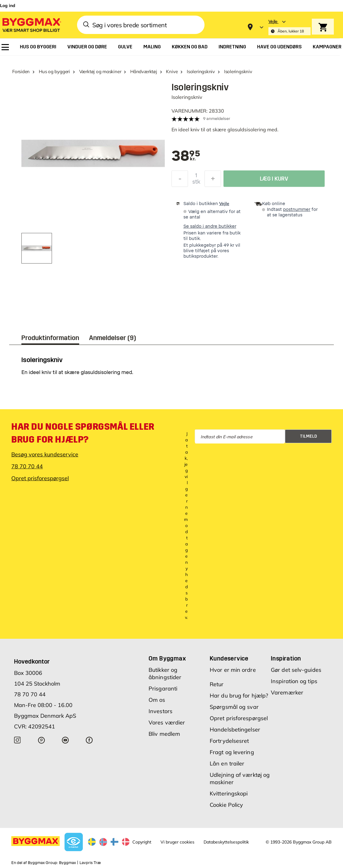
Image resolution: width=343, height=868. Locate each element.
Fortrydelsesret (229, 741)
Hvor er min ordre (233, 670)
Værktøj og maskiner (100, 71)
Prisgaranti (163, 688)
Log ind (8, 6)
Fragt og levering (232, 752)
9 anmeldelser (217, 119)
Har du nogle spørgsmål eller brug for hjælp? (83, 433)
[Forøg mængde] (213, 180)
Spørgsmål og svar (234, 707)
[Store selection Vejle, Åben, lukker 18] (290, 27)
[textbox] (186, 156)
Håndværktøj (144, 71)
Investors (160, 711)
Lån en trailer (227, 763)
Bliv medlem (164, 734)
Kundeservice (229, 658)
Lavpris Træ (90, 863)
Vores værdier (167, 722)
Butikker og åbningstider (165, 673)
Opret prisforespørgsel (40, 478)
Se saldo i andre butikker (210, 226)
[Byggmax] (31, 25)
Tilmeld (308, 436)
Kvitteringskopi (229, 793)
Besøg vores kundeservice (45, 454)
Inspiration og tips (294, 681)
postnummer (297, 210)
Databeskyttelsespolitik (226, 842)
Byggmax (67, 863)
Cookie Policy (226, 805)
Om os (157, 700)
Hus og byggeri (54, 71)
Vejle (224, 204)
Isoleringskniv (201, 71)
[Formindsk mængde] (180, 180)
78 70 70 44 (27, 466)
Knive (172, 71)
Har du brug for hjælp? (239, 696)
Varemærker (287, 692)
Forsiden (21, 71)
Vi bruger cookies (177, 842)
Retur (217, 684)
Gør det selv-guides (296, 670)
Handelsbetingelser (235, 730)
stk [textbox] (196, 183)
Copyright (142, 842)
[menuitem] (5, 47)
